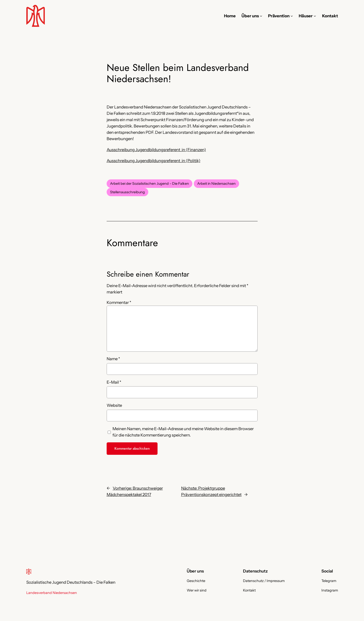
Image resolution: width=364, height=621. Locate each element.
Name (113, 359)
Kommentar (119, 302)
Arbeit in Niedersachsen (216, 184)
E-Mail (114, 382)
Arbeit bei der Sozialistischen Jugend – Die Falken (149, 184)
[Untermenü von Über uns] (261, 16)
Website (114, 405)
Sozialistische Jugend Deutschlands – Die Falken (71, 582)
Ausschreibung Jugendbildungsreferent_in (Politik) (154, 161)
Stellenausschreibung (127, 192)
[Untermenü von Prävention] (292, 16)
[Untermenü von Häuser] (315, 16)
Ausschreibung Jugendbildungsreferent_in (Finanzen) (156, 150)
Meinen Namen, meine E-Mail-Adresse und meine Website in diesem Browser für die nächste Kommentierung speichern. (183, 432)
